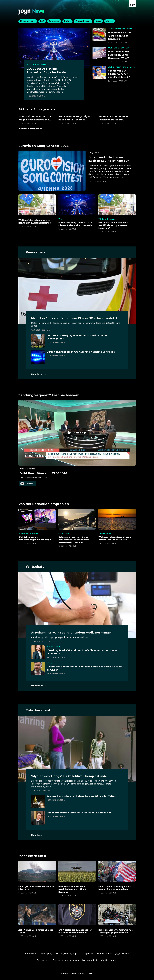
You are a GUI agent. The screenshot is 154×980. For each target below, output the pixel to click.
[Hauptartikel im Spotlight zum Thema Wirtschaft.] (36, 567)
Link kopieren (28, 484)
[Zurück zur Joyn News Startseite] (31, 12)
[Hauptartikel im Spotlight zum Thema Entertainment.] (39, 710)
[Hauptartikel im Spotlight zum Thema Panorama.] (36, 252)
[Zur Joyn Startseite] (132, 3)
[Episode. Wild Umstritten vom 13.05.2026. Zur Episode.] (77, 439)
